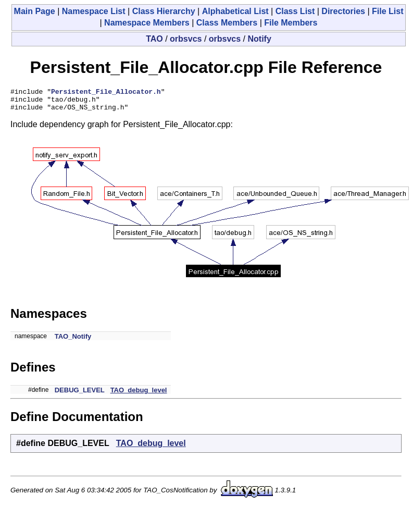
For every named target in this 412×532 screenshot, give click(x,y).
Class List (295, 11)
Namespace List (94, 11)
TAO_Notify (73, 341)
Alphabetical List (235, 11)
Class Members (227, 23)
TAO (154, 39)
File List (388, 11)
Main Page (35, 11)
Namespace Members (147, 23)
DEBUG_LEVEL (80, 395)
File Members (291, 23)
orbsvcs (186, 39)
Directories (343, 11)
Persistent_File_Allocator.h (106, 93)
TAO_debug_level (139, 395)
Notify (260, 39)
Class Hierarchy (164, 11)
